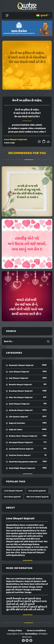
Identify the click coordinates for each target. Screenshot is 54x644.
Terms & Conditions (36, 631)
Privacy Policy (15, 631)
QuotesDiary (31, 634)
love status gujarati (12, 497)
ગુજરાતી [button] (42, 16)
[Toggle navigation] (7, 16)
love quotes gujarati (37, 491)
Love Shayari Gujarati (15, 140)
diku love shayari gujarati (38, 497)
